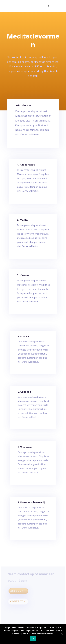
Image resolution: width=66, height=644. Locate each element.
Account (17, 591)
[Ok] (62, 634)
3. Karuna (24, 278)
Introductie (24, 107)
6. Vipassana (25, 449)
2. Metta (23, 223)
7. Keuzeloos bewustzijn (32, 505)
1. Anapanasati (27, 167)
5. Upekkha (25, 394)
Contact (17, 602)
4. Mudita (24, 339)
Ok (33, 639)
